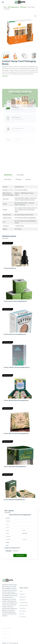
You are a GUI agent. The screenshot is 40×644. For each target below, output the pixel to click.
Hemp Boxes (23, 7)
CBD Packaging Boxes (13, 7)
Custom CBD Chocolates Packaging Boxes (16, 425)
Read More (5, 76)
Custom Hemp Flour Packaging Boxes (15, 331)
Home (5, 7)
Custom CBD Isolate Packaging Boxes (15, 457)
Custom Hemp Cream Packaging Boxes (15, 300)
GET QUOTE (20, 543)
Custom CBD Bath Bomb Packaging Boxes (16, 394)
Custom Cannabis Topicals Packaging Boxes (17, 362)
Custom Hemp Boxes (10, 268)
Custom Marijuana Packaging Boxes (14, 488)
